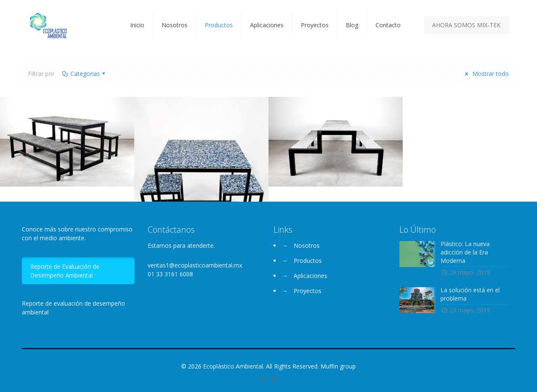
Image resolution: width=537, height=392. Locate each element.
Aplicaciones (310, 276)
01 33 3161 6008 (170, 274)
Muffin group (338, 366)
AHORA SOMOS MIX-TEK (466, 25)
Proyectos (308, 291)
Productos (308, 261)
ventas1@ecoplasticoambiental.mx (195, 265)
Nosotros (307, 245)
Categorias (84, 74)
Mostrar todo (486, 74)
